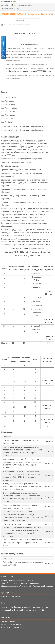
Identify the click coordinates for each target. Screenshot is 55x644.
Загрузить (49, 442)
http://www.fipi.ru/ (8, 104)
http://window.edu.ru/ (9, 108)
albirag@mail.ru (14, 624)
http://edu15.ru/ (7, 118)
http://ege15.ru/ (7, 122)
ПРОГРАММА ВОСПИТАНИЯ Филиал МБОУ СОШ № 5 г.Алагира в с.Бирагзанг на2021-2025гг (22, 543)
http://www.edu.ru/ (8, 115)
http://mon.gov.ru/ (8, 111)
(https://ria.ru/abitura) (35, 54)
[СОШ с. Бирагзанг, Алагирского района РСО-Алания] (27, 14)
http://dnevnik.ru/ (8, 101)
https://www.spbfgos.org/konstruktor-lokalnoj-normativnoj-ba (25, 126)
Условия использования (38, 642)
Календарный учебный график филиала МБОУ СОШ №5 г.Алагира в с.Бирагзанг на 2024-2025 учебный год (22, 486)
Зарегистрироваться (6, 2)
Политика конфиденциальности (20, 642)
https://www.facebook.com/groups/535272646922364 (30, 71)
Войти (15, 2)
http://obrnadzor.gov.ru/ (10, 97)
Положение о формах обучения (17, 524)
